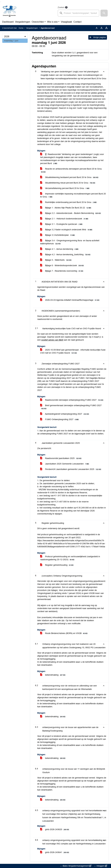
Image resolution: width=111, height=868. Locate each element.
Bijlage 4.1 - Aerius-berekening (60, 249)
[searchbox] (78, 13)
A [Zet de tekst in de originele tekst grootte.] (97, 28)
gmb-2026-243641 (55, 852)
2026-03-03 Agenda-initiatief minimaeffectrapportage (70, 300)
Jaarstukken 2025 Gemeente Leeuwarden (65, 464)
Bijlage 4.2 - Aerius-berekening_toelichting (66, 255)
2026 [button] (7, 37)
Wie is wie (52, 22)
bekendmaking (53, 675)
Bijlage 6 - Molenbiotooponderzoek (62, 265)
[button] (104, 13)
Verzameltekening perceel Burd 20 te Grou (65, 188)
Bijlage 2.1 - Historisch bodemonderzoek (65, 219)
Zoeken (61, 7)
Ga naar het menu (1, 2)
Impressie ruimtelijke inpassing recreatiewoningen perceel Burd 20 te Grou (73, 195)
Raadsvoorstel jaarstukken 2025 (61, 458)
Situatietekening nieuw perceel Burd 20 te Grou (68, 183)
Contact (77, 22)
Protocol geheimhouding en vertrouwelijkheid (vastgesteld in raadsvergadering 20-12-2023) (70, 558)
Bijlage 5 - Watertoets (56, 260)
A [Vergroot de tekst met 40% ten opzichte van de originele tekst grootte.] (106, 28)
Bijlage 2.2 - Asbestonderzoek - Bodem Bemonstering (71, 213)
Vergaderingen (23, 22)
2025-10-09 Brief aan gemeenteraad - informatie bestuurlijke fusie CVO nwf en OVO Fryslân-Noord (73, 351)
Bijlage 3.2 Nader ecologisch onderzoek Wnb (67, 230)
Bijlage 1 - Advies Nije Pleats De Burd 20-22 (66, 208)
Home (21, 28)
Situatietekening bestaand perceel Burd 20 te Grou (70, 177)
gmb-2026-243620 (55, 829)
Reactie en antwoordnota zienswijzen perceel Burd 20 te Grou (71, 170)
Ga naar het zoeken (0, 2)
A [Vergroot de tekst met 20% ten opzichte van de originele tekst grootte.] (102, 28)
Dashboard (8, 22)
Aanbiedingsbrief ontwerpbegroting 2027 (65, 414)
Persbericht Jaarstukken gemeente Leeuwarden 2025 (71, 469)
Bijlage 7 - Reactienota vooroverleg (62, 271)
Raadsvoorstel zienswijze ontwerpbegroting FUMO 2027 (72, 400)
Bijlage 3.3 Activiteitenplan (58, 235)
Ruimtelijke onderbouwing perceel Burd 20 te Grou (69, 202)
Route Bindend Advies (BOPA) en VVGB (64, 633)
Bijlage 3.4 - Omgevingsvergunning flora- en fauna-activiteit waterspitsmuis (70, 242)
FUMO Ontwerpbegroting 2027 (60, 419)
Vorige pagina (98, 37)
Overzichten (38, 22)
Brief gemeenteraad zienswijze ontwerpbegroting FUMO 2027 (71, 407)
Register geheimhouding (57, 565)
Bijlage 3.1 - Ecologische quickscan (62, 224)
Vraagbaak (66, 22)
